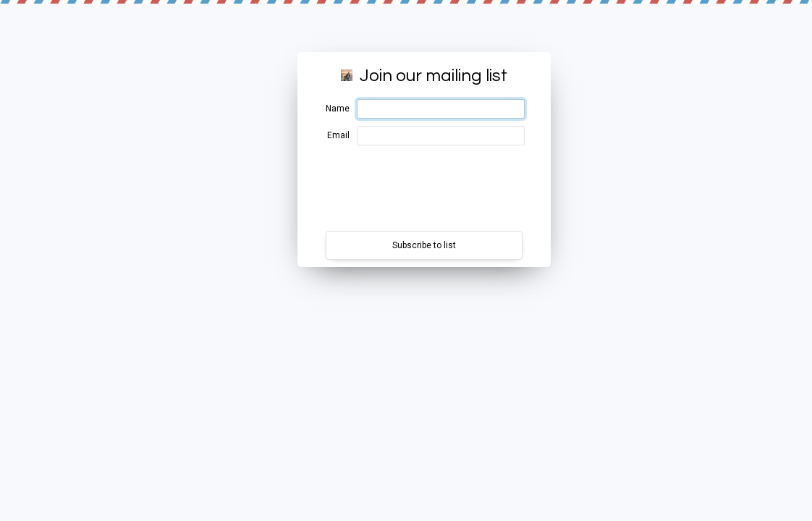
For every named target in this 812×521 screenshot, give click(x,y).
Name (338, 109)
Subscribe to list (424, 245)
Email (338, 135)
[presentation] (424, 188)
